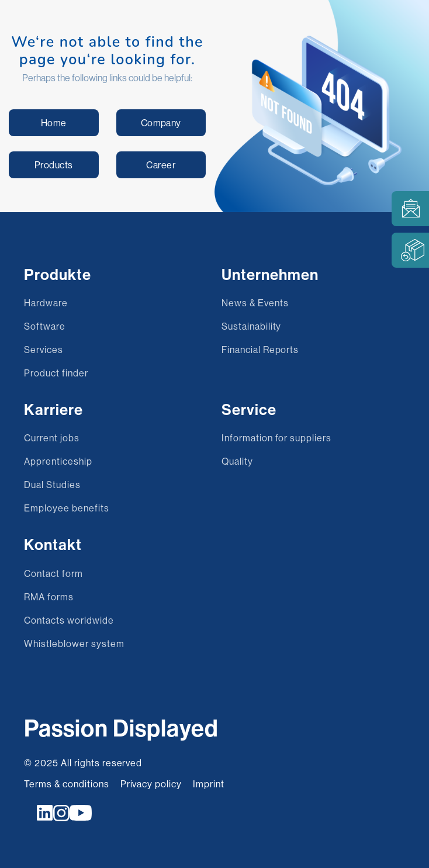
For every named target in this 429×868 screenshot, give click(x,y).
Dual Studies (52, 485)
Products (54, 165)
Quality (237, 461)
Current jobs (52, 438)
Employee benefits (66, 508)
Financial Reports (260, 350)
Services (44, 350)
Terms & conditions (66, 784)
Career (161, 165)
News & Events (255, 303)
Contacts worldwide (69, 620)
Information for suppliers (276, 438)
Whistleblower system (74, 644)
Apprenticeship (58, 461)
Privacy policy (151, 784)
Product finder (56, 373)
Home (54, 123)
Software (45, 326)
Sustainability (251, 326)
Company (161, 123)
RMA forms (49, 597)
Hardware (46, 303)
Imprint (209, 784)
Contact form (53, 573)
